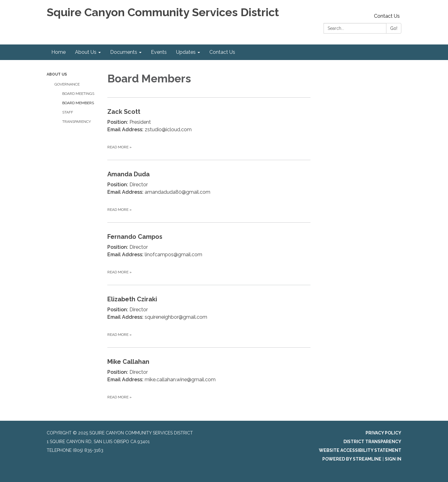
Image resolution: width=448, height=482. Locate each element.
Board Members (78, 103)
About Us (57, 74)
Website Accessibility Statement (360, 450)
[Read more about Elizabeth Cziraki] (209, 316)
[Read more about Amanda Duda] (209, 191)
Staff (68, 112)
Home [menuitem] (58, 52)
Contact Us (387, 16)
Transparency (77, 122)
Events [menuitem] (159, 52)
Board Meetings (78, 94)
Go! (394, 28)
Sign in (393, 459)
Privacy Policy (383, 433)
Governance (67, 84)
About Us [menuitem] (86, 52)
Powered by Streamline (352, 459)
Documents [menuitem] (124, 52)
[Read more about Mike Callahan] (209, 379)
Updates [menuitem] (186, 52)
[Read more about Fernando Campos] (209, 254)
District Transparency (372, 442)
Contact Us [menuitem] (222, 52)
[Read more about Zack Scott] (209, 129)
